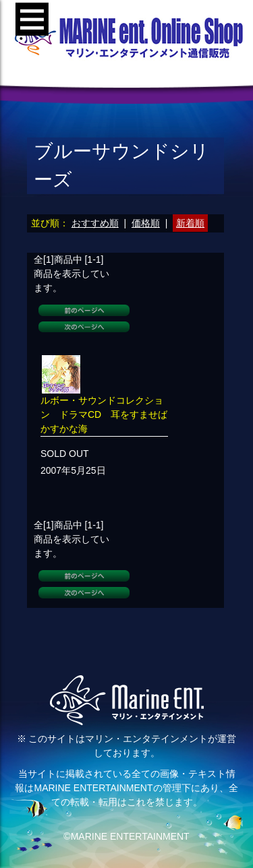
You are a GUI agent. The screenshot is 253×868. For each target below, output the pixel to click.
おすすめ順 (95, 223)
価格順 (146, 223)
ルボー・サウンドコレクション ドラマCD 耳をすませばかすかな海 (104, 414)
